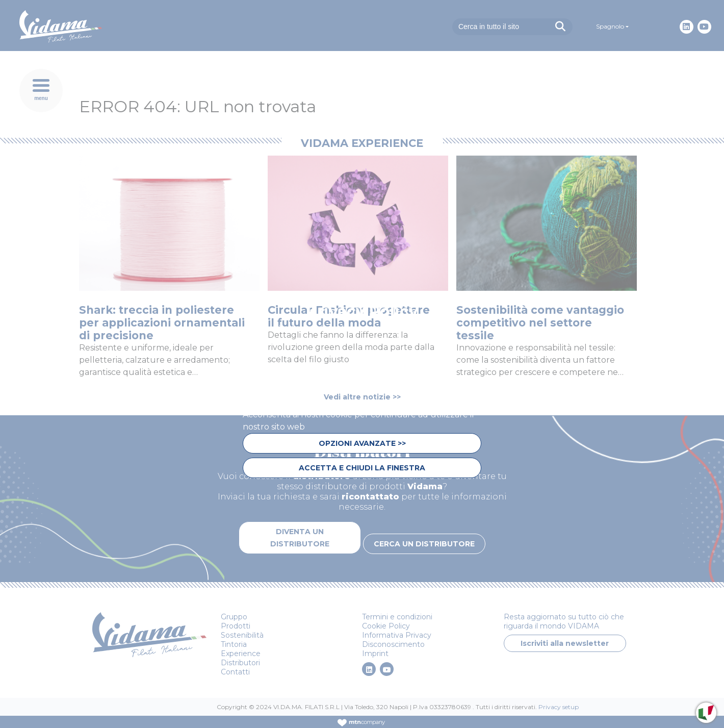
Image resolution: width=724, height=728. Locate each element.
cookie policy (400, 390)
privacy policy (273, 402)
